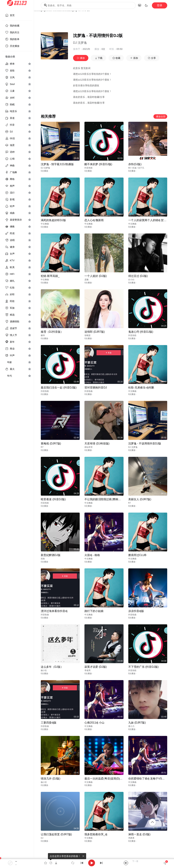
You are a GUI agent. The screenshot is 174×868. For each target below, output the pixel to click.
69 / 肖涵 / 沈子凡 (136, 168)
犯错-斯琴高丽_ (50, 276)
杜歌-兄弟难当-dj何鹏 (141, 388)
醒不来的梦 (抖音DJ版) (98, 164)
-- (16, 861)
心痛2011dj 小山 (94, 723)
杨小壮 (44, 670)
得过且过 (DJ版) (138, 276)
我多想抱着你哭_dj (96, 834)
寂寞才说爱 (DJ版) (96, 667)
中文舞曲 (45, 224)
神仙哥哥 (89, 447)
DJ (42, 838)
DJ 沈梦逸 (80, 43)
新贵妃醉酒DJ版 (51, 555)
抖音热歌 (89, 168)
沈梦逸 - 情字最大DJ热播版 (57, 164)
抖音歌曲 (89, 391)
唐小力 (131, 726)
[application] (87, 863)
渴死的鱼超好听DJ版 (53, 220)
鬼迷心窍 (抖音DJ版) (141, 332)
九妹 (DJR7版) (137, 723)
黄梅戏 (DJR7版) (51, 443)
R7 (42, 447)
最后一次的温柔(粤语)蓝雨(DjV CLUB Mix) (110, 779)
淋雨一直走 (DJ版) (139, 834)
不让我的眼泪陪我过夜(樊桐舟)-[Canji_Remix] (112, 499)
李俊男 (88, 670)
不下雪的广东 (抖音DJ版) (143, 667)
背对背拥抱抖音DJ (96, 388)
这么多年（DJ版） (52, 667)
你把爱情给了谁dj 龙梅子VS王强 (148, 779)
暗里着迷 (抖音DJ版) (53, 499)
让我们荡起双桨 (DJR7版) (56, 834)
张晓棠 (88, 335)
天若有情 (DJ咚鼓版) (97, 443)
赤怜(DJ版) (135, 164)
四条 (43, 559)
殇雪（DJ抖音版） (52, 332)
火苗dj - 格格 (92, 555)
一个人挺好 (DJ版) (96, 276)
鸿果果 (131, 838)
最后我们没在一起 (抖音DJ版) (59, 388)
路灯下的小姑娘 (94, 611)
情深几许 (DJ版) (51, 779)
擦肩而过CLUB (137, 555)
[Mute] (126, 863)
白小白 (131, 280)
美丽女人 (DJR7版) (140, 499)
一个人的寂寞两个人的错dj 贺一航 (149, 220)
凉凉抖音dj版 (136, 611)
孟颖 (86, 280)
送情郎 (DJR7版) (95, 332)
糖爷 (43, 335)
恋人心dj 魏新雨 (94, 220)
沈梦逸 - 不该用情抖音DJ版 (145, 443)
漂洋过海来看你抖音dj (54, 611)
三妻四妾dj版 (49, 723)
